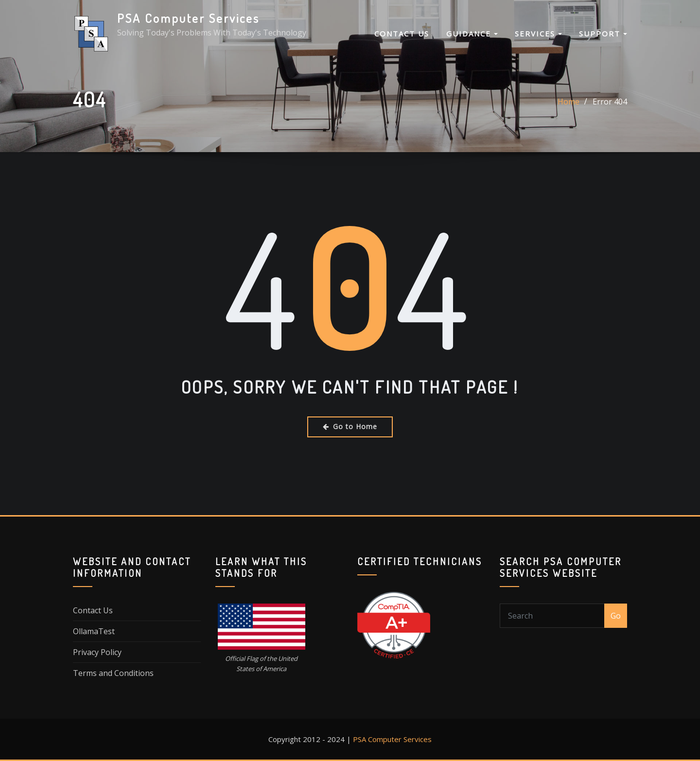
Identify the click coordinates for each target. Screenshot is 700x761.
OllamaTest (94, 631)
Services (538, 34)
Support (603, 34)
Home (569, 102)
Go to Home (350, 426)
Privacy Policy (97, 652)
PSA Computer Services (188, 18)
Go (616, 616)
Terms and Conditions (113, 673)
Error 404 (610, 102)
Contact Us (402, 34)
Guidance (472, 34)
